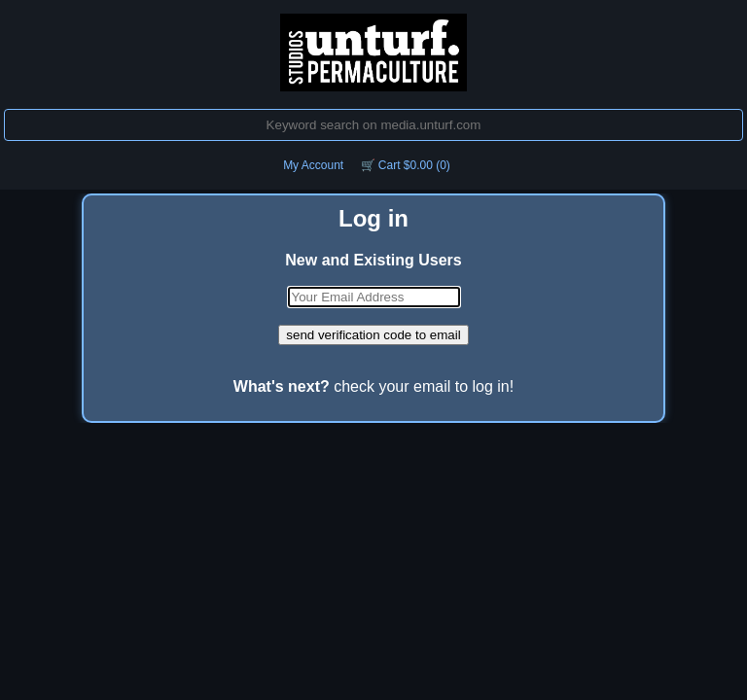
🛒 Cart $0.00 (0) (406, 165)
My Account (313, 165)
